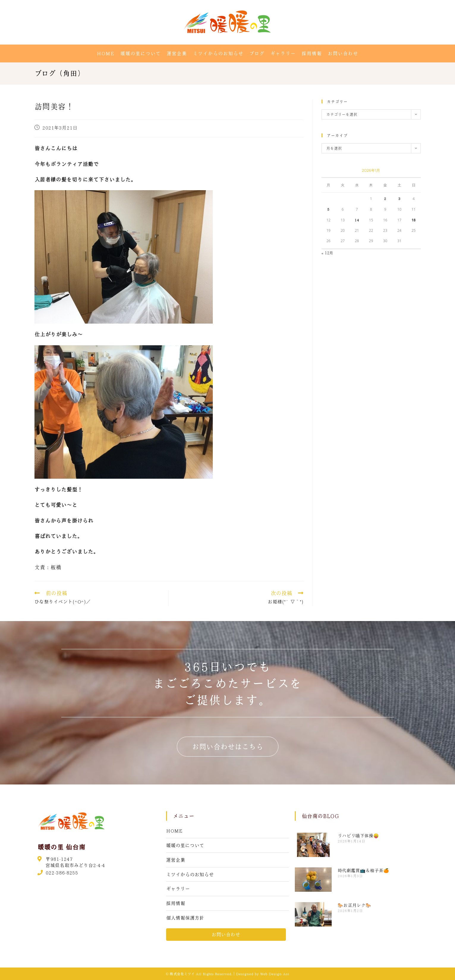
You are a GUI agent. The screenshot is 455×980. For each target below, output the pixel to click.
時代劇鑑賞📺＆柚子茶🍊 (363, 870)
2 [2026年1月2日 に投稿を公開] (385, 198)
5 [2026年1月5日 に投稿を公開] (328, 209)
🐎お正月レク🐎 (354, 905)
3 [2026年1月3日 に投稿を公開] (399, 198)
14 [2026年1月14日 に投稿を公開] (357, 220)
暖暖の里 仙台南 (61, 847)
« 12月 (328, 253)
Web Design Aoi (275, 974)
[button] (228, 747)
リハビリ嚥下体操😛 (358, 836)
